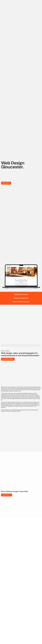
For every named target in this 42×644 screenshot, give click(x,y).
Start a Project (6, 183)
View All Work (7, 495)
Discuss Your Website (8, 359)
